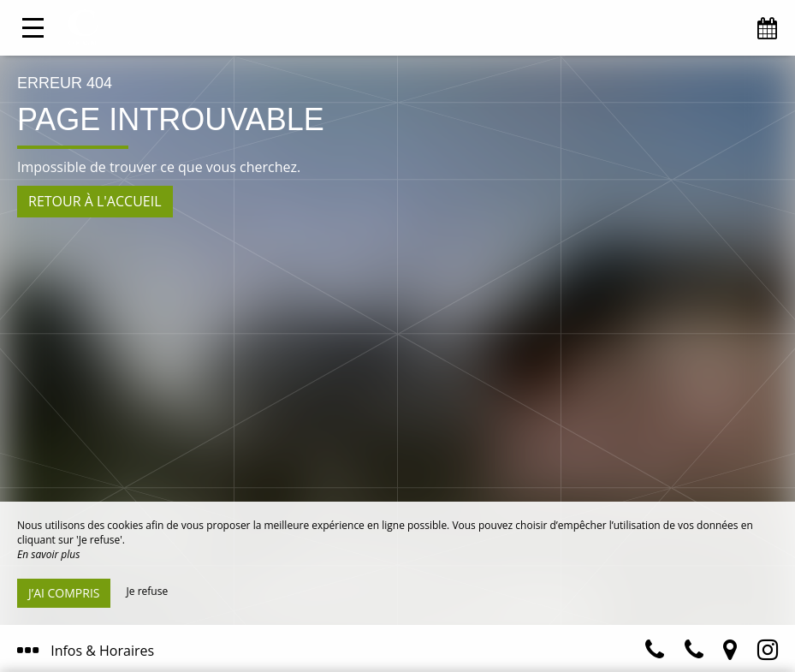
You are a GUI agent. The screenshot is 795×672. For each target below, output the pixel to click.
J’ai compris (64, 593)
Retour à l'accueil (95, 201)
